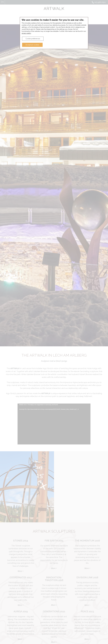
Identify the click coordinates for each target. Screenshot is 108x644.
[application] (54, 424)
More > (21, 571)
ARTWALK (43, 19)
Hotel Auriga (62, 19)
